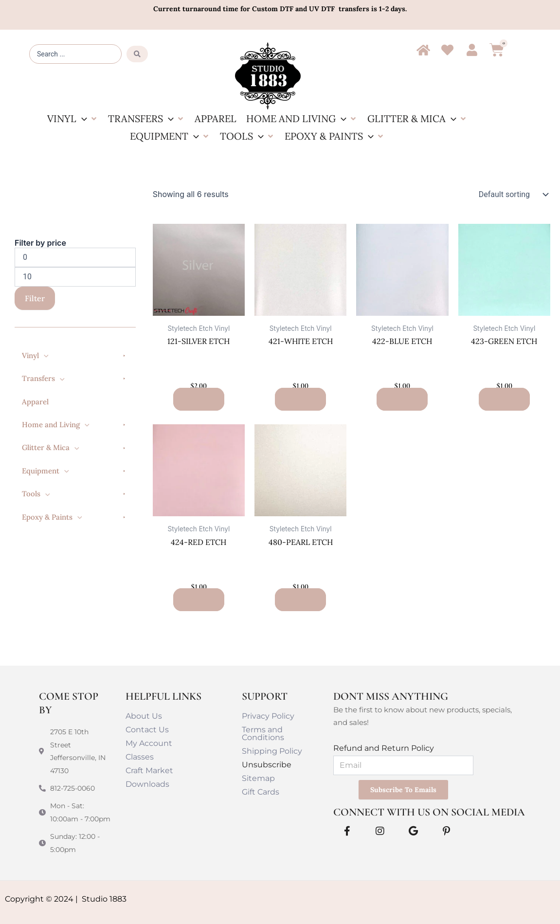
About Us (144, 716)
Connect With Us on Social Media (429, 812)
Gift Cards (261, 792)
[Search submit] (137, 54)
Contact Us (147, 730)
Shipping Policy (272, 751)
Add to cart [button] (199, 399)
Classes (140, 757)
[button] (73, 119)
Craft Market (149, 770)
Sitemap (258, 778)
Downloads (147, 784)
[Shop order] (511, 195)
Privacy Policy (268, 716)
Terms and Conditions (263, 734)
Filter (35, 298)
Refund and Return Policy (384, 748)
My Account (149, 743)
